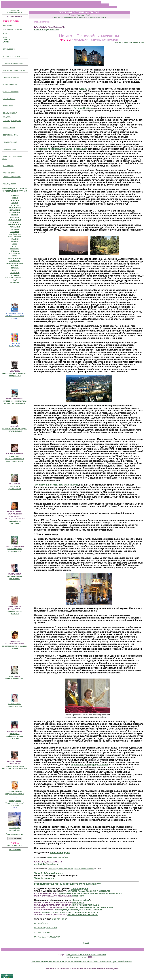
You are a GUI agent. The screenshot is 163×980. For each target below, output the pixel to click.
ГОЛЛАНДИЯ (15, 212)
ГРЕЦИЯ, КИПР (15, 224)
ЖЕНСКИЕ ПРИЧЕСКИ (15, 791)
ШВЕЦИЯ (15, 200)
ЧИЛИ (15, 256)
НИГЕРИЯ (15, 282)
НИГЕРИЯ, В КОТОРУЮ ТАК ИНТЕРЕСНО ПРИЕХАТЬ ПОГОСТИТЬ (70, 912)
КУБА (15, 246)
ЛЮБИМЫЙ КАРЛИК (15, 521)
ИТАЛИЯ (15, 239)
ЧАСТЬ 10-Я (15, 614)
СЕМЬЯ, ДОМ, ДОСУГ (10, 113)
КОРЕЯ (15, 198)
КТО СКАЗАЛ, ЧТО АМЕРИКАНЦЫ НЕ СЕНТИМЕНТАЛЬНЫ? (89, 907)
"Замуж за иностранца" (15, 803)
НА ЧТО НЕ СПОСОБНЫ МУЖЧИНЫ (15, 401)
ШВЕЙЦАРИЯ (15, 234)
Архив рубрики (15, 801)
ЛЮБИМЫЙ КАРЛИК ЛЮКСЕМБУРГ (83, 915)
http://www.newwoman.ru (84, 869)
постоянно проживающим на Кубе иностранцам (62, 149)
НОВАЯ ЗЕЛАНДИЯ (15, 263)
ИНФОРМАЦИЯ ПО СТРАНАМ (12, 29)
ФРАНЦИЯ (15, 222)
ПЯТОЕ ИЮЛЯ (78, 896)
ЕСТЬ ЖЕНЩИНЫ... (9, 99)
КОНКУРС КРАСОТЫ (15, 704)
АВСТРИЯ (15, 229)
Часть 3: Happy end (60, 853)
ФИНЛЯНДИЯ (15, 208)
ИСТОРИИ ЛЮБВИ (9, 128)
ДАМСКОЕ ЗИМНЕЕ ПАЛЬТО (15, 679)
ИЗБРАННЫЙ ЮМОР (10, 149)
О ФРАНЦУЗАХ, (15, 734)
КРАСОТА (6, 37)
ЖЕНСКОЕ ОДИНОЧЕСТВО (12, 56)
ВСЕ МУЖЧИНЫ (15, 579)
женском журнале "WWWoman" (60, 869)
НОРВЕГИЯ (15, 205)
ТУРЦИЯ (15, 265)
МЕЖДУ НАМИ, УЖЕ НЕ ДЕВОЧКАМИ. (15, 374)
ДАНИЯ (15, 203)
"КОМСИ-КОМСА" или (15, 549)
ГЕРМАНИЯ (15, 227)
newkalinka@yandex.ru (46, 30)
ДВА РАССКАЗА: (15, 456)
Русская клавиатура (15, 834)
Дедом (84, 89)
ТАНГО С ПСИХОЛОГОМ (11, 92)
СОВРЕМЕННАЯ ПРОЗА (11, 135)
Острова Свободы (83, 108)
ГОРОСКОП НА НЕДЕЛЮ (11, 78)
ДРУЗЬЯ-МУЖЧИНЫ (15, 551)
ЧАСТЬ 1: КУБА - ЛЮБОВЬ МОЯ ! (130, 43)
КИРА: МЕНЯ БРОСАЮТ (15, 576)
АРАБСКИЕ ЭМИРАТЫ (15, 278)
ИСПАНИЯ (15, 217)
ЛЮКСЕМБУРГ (15, 237)
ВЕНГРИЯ (15, 275)
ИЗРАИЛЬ (15, 268)
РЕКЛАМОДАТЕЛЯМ (9, 184)
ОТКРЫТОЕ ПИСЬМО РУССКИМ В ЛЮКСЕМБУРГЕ (89, 891)
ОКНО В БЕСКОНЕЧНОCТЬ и (15, 459)
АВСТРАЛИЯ (15, 261)
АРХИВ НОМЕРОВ (9, 173)
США (15, 244)
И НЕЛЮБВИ (15, 739)
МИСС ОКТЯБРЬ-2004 (15, 706)
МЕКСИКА (15, 249)
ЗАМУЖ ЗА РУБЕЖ (15, 845)
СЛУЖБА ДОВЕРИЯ (9, 49)
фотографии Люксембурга (58, 857)
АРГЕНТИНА (15, 253)
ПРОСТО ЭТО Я (15, 486)
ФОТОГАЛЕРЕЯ (8, 106)
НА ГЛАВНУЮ (15, 10)
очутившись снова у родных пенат (89, 765)
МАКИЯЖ (6, 42)
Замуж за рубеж (83, 15)
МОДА (5, 33)
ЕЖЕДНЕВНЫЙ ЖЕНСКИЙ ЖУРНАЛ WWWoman (86, 955)
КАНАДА (15, 241)
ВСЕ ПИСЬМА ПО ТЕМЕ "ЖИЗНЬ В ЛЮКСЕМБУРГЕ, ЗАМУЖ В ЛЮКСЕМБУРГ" (67, 884)
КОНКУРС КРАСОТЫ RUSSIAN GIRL (14, 70)
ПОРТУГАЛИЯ (15, 220)
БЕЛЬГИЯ (15, 232)
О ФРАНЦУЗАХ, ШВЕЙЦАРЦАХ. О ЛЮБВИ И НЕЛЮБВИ (78, 910)
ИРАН (15, 270)
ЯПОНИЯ (15, 196)
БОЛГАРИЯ (15, 273)
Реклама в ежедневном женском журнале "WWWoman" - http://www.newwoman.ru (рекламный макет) (82, 961)
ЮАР (15, 280)
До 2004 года (15, 806)
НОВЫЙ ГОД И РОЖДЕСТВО (12, 121)
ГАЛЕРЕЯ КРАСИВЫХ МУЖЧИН (13, 63)
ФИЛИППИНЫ (15, 258)
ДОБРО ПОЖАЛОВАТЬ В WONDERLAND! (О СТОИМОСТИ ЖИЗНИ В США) (91, 893)
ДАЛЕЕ (86, 943)
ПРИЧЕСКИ (7, 40)
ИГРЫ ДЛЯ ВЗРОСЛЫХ (10, 85)
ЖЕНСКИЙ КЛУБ (8, 26)
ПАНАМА (15, 251)
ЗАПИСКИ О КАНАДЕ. (15, 611)
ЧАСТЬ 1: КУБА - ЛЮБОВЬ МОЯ (15, 404)
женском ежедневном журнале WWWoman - (80, 17)
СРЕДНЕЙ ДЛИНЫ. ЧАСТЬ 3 (15, 794)
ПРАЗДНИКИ (7, 117)
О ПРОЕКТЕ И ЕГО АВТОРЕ (12, 177)
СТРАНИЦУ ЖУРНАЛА (15, 13)
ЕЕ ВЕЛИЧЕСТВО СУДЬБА (15, 461)
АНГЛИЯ (15, 215)
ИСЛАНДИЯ (15, 210)
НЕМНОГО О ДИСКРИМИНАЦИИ (86, 905)
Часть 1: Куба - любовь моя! (49, 873)
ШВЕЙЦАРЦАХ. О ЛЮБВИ (15, 736)
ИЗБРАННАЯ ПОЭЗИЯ (10, 142)
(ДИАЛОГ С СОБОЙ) (15, 489)
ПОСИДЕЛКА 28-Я (15, 376)
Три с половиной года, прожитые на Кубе (56, 485)
